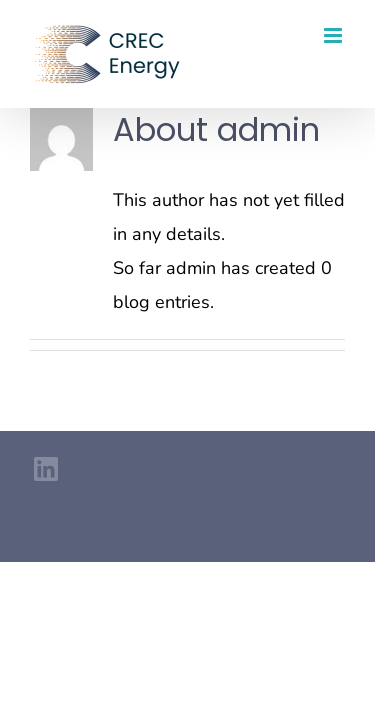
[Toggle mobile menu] (334, 35)
